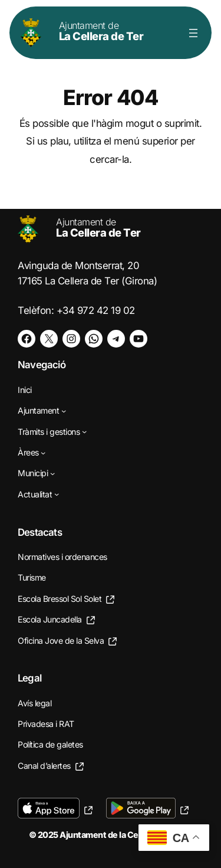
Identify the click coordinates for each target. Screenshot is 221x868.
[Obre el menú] (193, 33)
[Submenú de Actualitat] (57, 494)
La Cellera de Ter (101, 31)
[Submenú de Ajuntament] (64, 411)
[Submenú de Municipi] (52, 473)
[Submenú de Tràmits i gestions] (84, 431)
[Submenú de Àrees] (43, 452)
